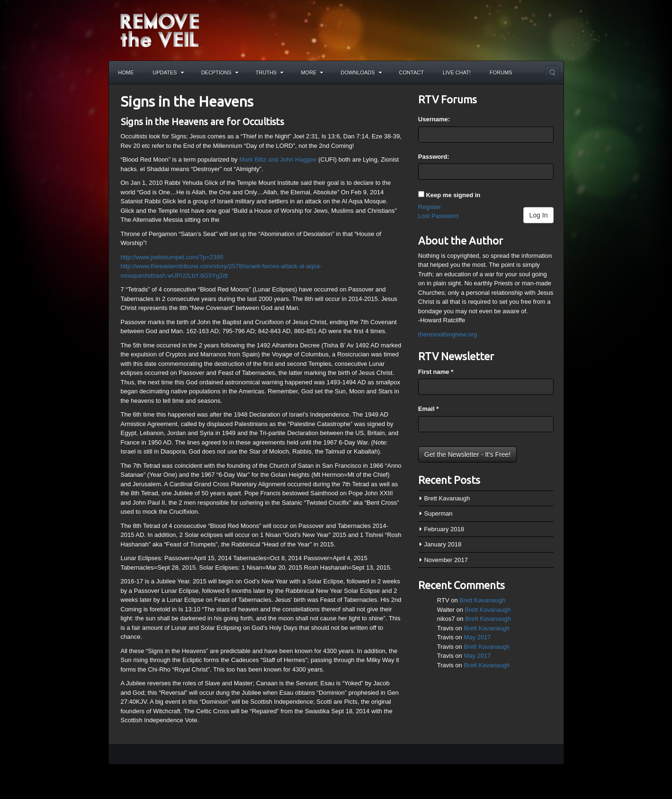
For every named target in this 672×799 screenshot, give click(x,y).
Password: (434, 157)
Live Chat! (457, 73)
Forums (501, 73)
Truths (270, 73)
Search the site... (552, 73)
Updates (168, 73)
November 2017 (446, 560)
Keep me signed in (453, 195)
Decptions (220, 73)
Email (428, 409)
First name (436, 372)
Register (430, 207)
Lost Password (438, 216)
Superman (438, 513)
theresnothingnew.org (448, 334)
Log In (539, 215)
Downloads (361, 73)
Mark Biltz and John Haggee (278, 159)
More (312, 73)
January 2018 (443, 544)
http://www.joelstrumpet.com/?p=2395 (172, 257)
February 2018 (444, 529)
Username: (434, 119)
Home (126, 73)
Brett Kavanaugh (447, 498)
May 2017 (477, 637)
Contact (412, 73)
